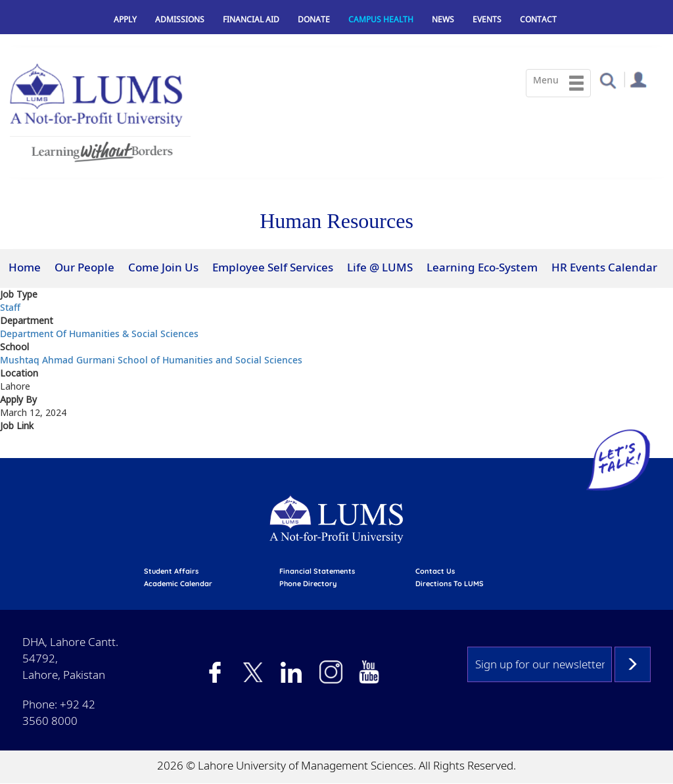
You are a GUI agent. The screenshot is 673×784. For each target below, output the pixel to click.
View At (18, 450)
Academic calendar (178, 584)
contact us (435, 571)
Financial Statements (317, 571)
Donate (314, 19)
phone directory (308, 584)
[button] (608, 80)
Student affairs (171, 571)
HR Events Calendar (604, 267)
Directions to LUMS (450, 584)
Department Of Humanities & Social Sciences (99, 334)
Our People (84, 267)
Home (25, 267)
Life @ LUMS (380, 267)
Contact (538, 19)
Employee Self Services (273, 267)
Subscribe (633, 664)
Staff (10, 307)
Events (487, 19)
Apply (125, 19)
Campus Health (381, 19)
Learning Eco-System (482, 267)
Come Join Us (163, 267)
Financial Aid (251, 19)
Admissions (180, 19)
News (443, 19)
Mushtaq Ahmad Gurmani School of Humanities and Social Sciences (151, 360)
